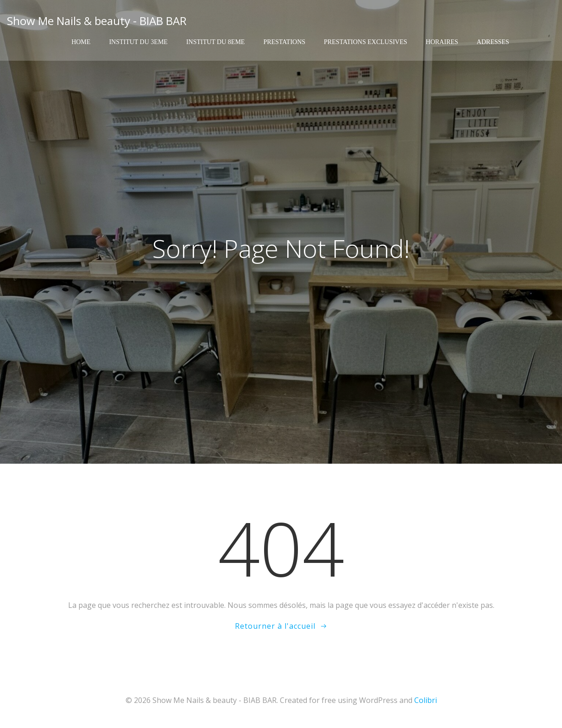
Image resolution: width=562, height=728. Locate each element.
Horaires (442, 42)
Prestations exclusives (366, 42)
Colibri (426, 700)
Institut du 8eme (216, 42)
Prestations (284, 42)
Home (81, 42)
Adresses (493, 42)
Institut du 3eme (138, 42)
